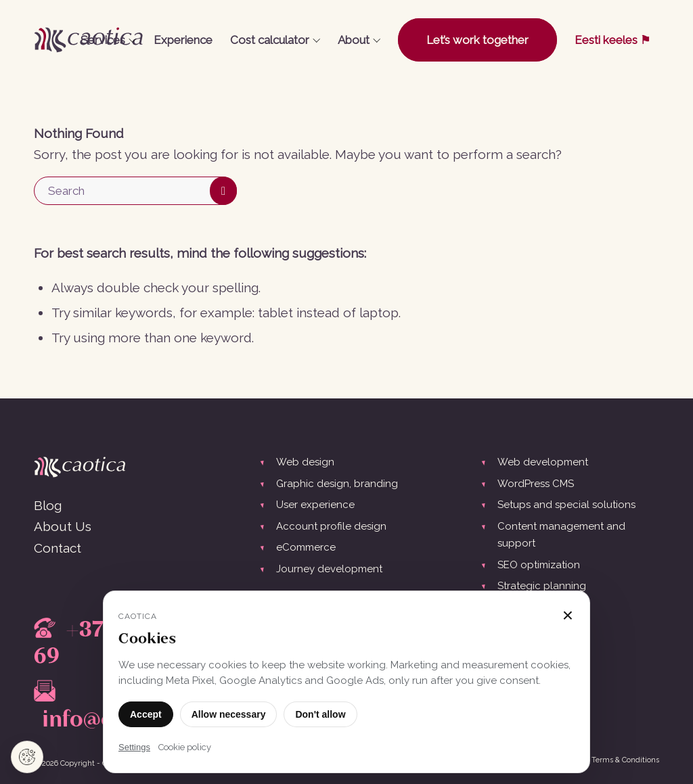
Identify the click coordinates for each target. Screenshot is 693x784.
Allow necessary (229, 714)
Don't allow (320, 714)
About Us (63, 526)
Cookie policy (185, 747)
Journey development (329, 569)
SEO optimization (539, 565)
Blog (48, 505)
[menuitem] (108, 40)
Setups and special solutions (566, 505)
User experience (315, 505)
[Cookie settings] (27, 757)
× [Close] (568, 616)
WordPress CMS (536, 484)
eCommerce (306, 547)
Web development (543, 462)
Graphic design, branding (337, 484)
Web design (305, 462)
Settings (134, 747)
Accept (146, 714)
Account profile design (331, 526)
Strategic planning (542, 586)
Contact (58, 548)
